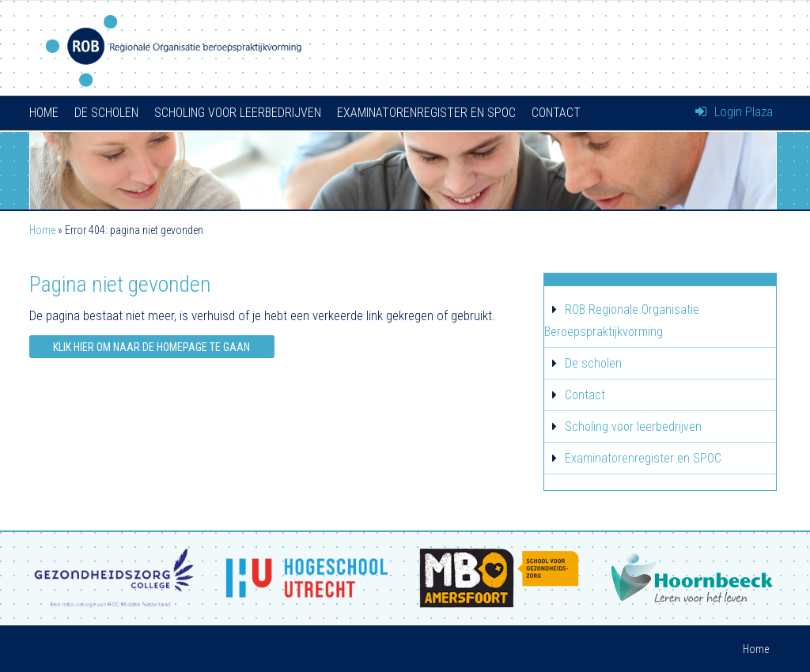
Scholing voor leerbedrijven (238, 113)
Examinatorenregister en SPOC (426, 113)
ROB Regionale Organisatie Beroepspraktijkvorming (622, 321)
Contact (556, 113)
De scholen (106, 113)
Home (44, 113)
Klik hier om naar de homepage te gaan (151, 347)
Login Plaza (734, 111)
